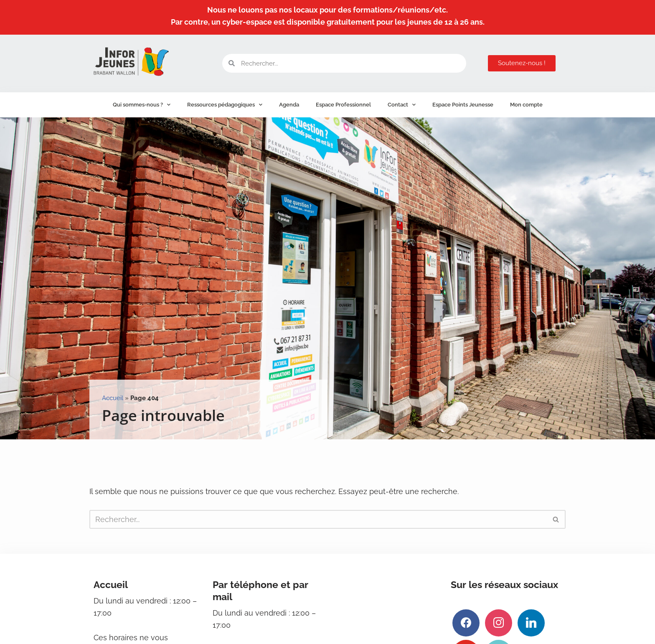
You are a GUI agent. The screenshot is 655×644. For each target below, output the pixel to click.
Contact (402, 105)
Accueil (113, 398)
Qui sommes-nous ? (142, 105)
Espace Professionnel (343, 105)
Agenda (289, 105)
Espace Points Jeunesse (463, 105)
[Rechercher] (318, 519)
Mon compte (526, 105)
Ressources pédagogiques (225, 105)
